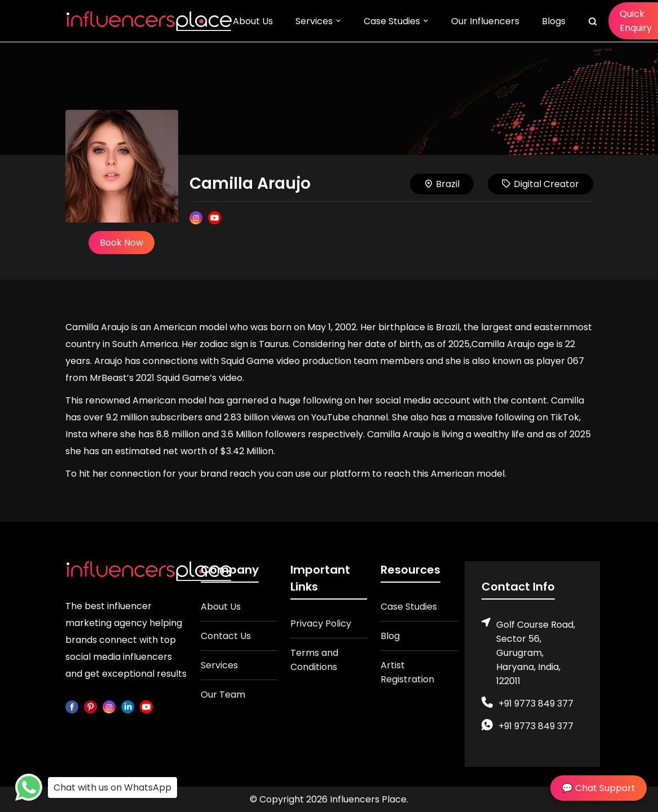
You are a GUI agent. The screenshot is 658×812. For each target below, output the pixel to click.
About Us (253, 21)
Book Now (122, 243)
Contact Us (226, 636)
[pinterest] (90, 706)
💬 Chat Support (599, 788)
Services (314, 21)
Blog (390, 636)
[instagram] (109, 706)
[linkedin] (128, 706)
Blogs (554, 21)
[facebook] (72, 706)
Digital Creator (540, 184)
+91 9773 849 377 (536, 704)
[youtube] (146, 706)
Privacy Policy (321, 624)
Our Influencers (485, 21)
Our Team (223, 695)
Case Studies (392, 21)
